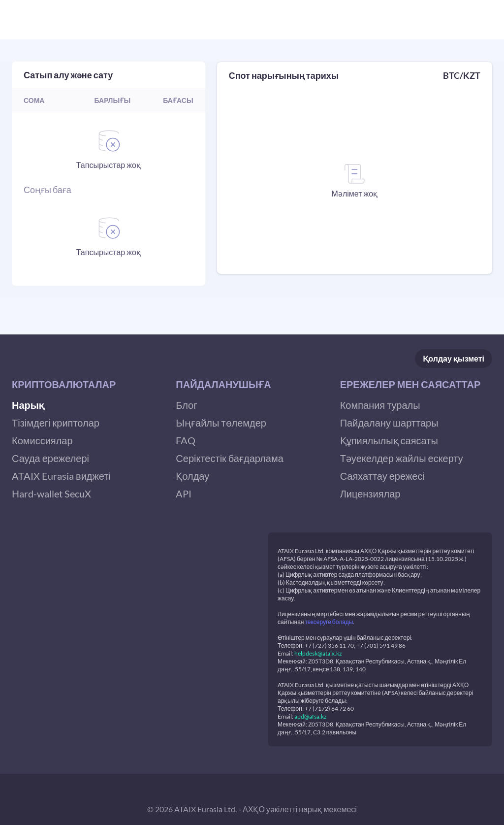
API (184, 494)
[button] (88, 384)
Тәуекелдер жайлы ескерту (402, 458)
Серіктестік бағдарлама (230, 458)
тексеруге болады (329, 622)
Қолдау (454, 359)
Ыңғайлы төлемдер (221, 423)
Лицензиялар (370, 494)
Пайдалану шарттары (389, 423)
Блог (186, 405)
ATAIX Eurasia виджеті (61, 476)
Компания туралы (380, 405)
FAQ (186, 440)
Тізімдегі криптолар (56, 423)
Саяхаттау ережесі (382, 476)
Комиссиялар (42, 440)
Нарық (28, 405)
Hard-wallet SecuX (51, 494)
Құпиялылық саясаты (389, 440)
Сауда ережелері (50, 458)
